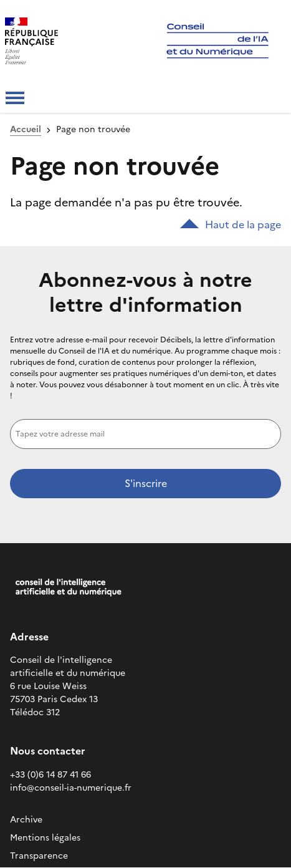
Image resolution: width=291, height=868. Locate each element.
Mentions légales (45, 838)
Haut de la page (231, 224)
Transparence (39, 856)
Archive (26, 820)
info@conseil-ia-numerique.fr (71, 788)
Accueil (26, 129)
